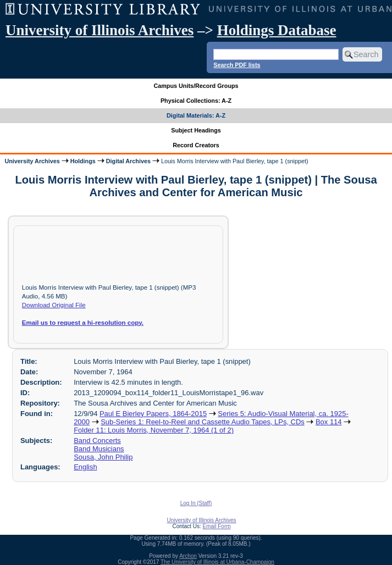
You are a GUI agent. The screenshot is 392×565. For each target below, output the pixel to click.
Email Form (216, 526)
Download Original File (54, 305)
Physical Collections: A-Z (196, 101)
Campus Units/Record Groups (196, 86)
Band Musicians (99, 449)
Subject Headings (196, 130)
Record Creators (196, 145)
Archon (188, 556)
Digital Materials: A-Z (196, 115)
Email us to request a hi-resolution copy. (83, 323)
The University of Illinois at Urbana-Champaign (217, 562)
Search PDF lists (237, 65)
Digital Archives (128, 161)
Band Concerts (97, 441)
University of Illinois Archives (100, 30)
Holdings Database (277, 30)
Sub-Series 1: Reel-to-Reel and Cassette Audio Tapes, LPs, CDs (203, 422)
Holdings (83, 161)
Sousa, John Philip (103, 457)
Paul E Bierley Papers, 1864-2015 (153, 414)
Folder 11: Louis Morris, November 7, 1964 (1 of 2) (154, 430)
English (85, 467)
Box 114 (329, 422)
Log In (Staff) (196, 503)
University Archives (32, 161)
